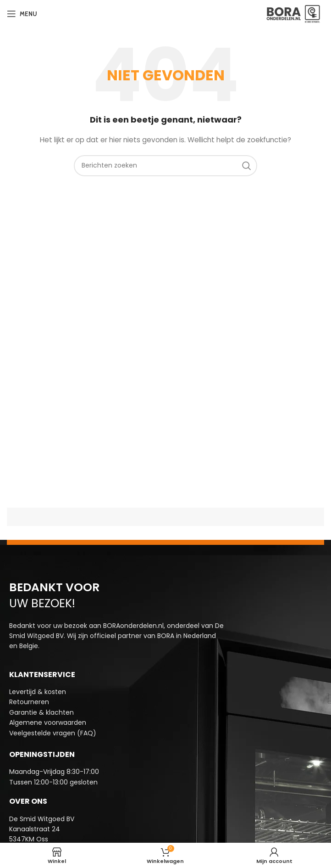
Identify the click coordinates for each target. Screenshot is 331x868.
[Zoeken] (165, 166)
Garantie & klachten (41, 712)
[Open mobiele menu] (22, 14)
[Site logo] (294, 13)
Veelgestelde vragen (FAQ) (53, 733)
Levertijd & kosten (38, 692)
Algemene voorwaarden (48, 722)
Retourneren (29, 702)
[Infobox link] (165, 777)
